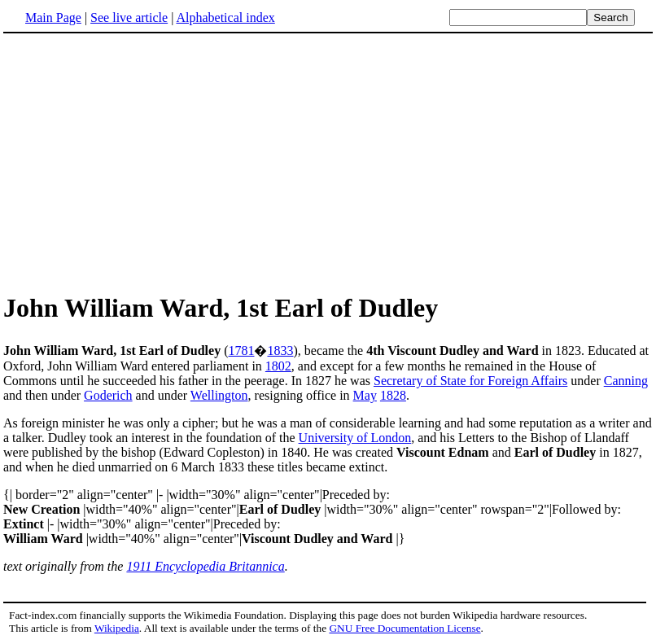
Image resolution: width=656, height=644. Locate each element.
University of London (355, 438)
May (365, 395)
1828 (393, 395)
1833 (280, 350)
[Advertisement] (140, 162)
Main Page (53, 18)
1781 (241, 350)
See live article (129, 18)
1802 (278, 366)
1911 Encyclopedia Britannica (205, 566)
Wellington (219, 395)
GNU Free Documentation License (405, 628)
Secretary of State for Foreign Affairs (470, 381)
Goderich (108, 395)
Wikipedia (117, 628)
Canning (626, 381)
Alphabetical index (225, 18)
